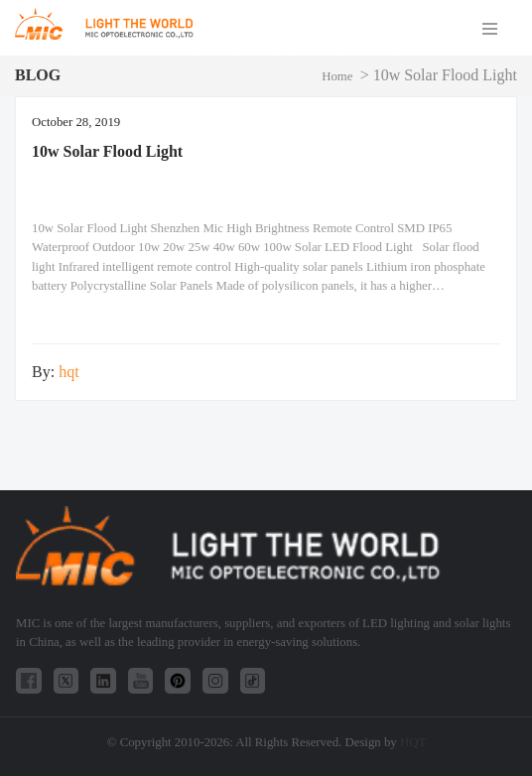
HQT (413, 742)
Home (337, 76)
